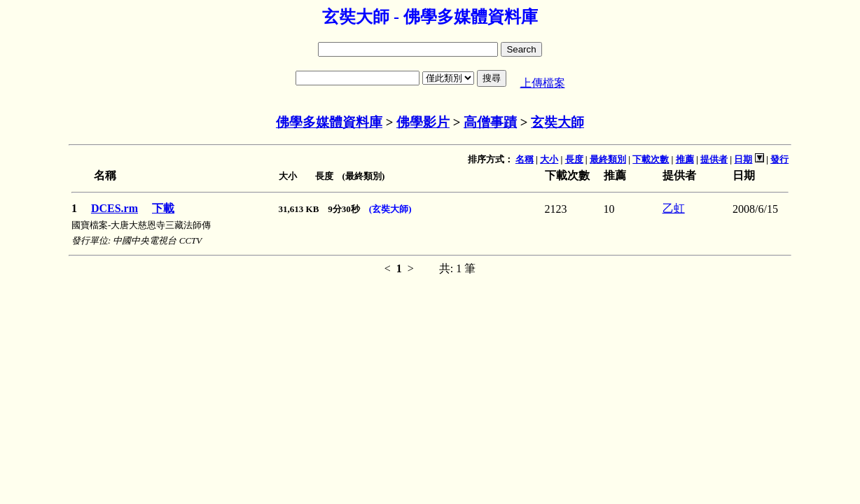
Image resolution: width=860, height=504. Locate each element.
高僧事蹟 (490, 122)
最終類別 (608, 159)
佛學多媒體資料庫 (329, 122)
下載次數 (651, 159)
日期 (743, 159)
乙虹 (674, 208)
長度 (574, 159)
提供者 (714, 159)
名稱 (525, 159)
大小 (549, 159)
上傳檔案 (543, 83)
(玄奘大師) (390, 209)
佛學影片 (423, 122)
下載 (163, 208)
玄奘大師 (557, 122)
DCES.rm (115, 208)
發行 (779, 159)
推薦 (685, 159)
